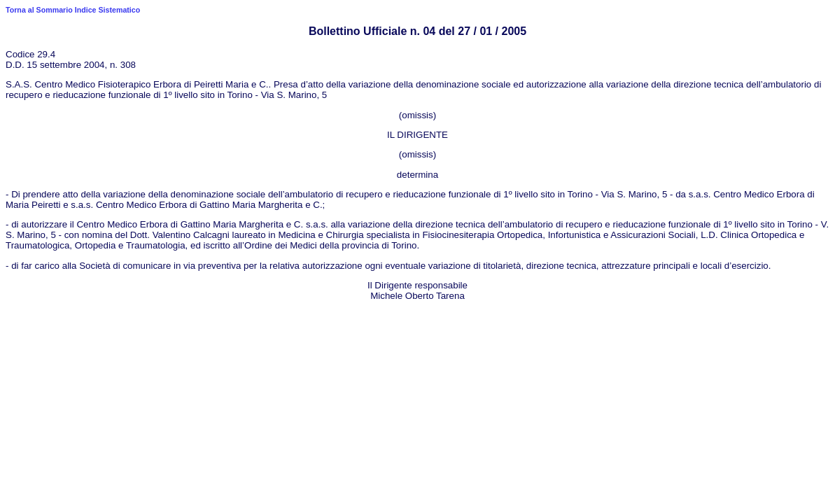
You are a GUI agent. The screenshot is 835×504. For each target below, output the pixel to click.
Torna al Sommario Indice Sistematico (73, 10)
